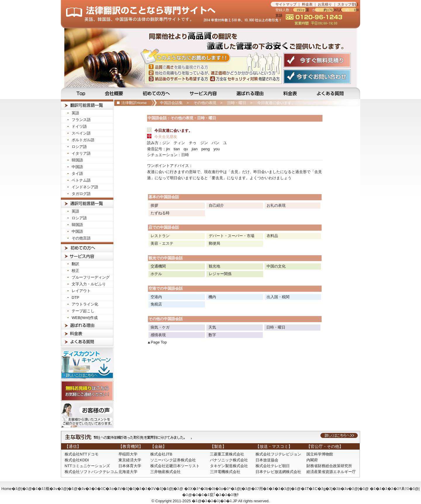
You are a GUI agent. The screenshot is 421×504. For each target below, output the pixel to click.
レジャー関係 (220, 274)
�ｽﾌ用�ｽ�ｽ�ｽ (266, 489)
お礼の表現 (276, 205)
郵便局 (214, 243)
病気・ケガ (160, 327)
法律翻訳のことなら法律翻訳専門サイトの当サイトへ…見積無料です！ (166, 14)
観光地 (214, 266)
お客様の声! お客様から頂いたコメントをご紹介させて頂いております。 (87, 415)
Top (78, 93)
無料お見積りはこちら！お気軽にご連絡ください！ (87, 391)
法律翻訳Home (134, 103)
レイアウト (81, 291)
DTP (75, 297)
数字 (212, 335)
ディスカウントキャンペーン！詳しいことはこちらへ (87, 363)
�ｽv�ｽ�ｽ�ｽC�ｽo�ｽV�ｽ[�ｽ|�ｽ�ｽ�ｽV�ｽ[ (120, 489)
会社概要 (115, 93)
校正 (75, 271)
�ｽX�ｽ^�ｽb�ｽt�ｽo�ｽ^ (207, 489)
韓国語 (77, 160)
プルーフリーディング (91, 277)
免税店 (156, 304)
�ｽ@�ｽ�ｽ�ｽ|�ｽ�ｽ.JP (214, 501)
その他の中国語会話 (166, 319)
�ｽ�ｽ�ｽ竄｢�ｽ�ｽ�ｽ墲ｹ (215, 495)
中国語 (77, 167)
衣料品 (272, 236)
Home (7, 489)
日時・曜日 (237, 103)
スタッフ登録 (348, 4)
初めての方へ (157, 93)
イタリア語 (81, 153)
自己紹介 (216, 205)
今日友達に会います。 (276, 103)
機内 (212, 297)
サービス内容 (204, 93)
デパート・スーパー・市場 (232, 236)
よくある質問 (334, 93)
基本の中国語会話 (164, 197)
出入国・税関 (278, 297)
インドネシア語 (85, 187)
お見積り (325, 4)
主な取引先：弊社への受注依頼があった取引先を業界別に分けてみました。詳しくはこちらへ (210, 437)
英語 (75, 113)
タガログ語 (81, 194)
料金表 (307, 4)
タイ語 (77, 174)
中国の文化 (276, 266)
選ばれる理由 (251, 93)
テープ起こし (83, 311)
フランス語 (81, 120)
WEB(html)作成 (85, 318)
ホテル (156, 274)
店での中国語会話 (164, 227)
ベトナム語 (81, 180)
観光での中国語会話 (166, 258)
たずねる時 (160, 213)
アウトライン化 (85, 304)
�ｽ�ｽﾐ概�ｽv (45, 489)
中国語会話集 (171, 103)
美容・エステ (162, 243)
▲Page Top (157, 342)
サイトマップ (286, 4)
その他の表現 (205, 103)
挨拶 (154, 205)
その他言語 (81, 238)
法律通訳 (87, 203)
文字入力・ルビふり (89, 284)
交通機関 (158, 266)
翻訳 (75, 264)
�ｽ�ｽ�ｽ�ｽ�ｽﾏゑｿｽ (389, 489)
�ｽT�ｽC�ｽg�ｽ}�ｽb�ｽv (325, 489)
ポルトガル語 (83, 140)
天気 (212, 327)
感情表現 (158, 335)
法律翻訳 (87, 105)
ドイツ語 (79, 126)
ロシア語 (79, 147)
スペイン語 (81, 133)
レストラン (160, 236)
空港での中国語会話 (166, 288)
